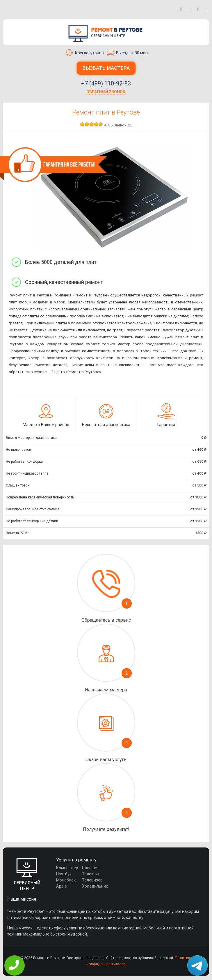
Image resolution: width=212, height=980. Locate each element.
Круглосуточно (85, 53)
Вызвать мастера (106, 68)
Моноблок (66, 880)
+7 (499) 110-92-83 (106, 83)
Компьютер (67, 868)
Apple (62, 886)
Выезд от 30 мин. (128, 53)
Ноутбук (64, 874)
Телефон (91, 874)
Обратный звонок (106, 92)
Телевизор (92, 880)
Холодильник (95, 886)
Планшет (91, 868)
